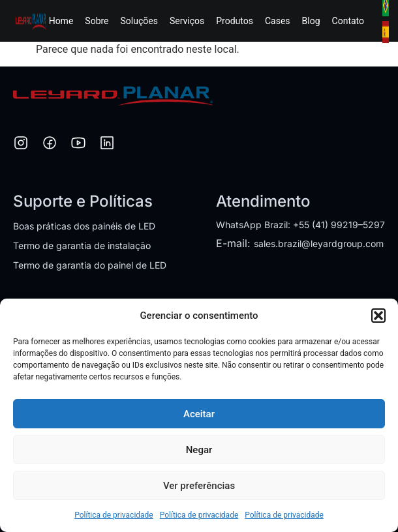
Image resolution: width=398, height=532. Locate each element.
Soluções (139, 21)
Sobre (97, 21)
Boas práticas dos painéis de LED (84, 226)
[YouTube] (78, 145)
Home (61, 21)
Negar (199, 450)
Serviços (187, 21)
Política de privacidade (114, 515)
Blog (311, 21)
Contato (348, 21)
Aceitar (199, 414)
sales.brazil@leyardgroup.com (319, 244)
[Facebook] (50, 145)
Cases (278, 21)
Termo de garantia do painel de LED (90, 265)
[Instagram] (21, 145)
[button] (378, 316)
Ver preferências (199, 486)
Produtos (235, 21)
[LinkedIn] (107, 145)
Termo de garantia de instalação (82, 245)
